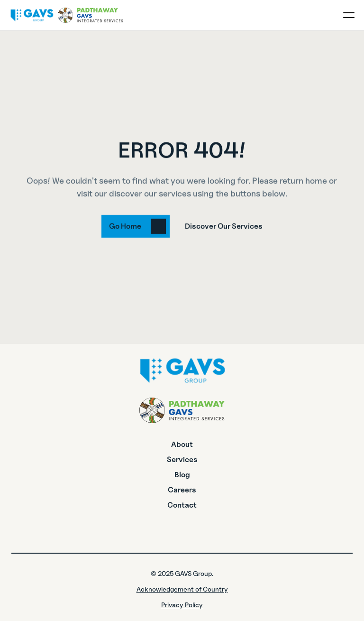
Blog (182, 475)
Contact (182, 505)
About (182, 444)
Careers (182, 490)
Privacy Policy (182, 605)
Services (182, 459)
